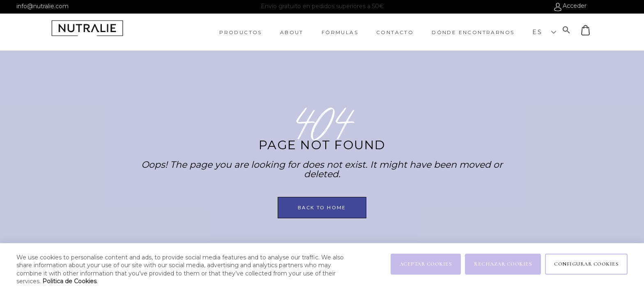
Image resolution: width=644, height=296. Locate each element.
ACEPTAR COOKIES (426, 264)
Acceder (575, 6)
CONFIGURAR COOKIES (586, 264)
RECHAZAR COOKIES (503, 264)
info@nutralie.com (43, 6)
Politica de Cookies (69, 281)
